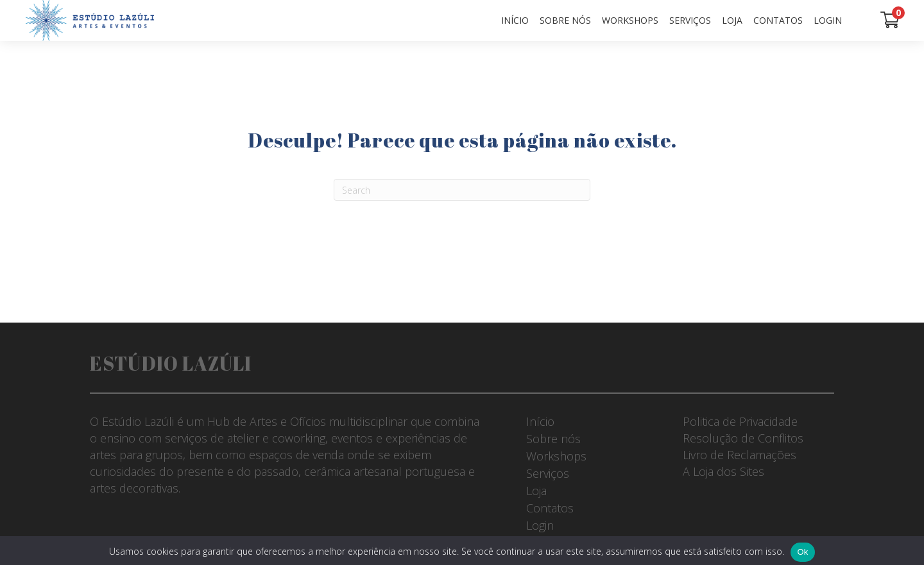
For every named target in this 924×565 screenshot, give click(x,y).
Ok (802, 552)
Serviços (690, 20)
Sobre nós (565, 20)
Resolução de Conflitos (743, 438)
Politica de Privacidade (740, 421)
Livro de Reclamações (740, 455)
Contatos (778, 20)
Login (828, 20)
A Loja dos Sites (723, 471)
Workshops (630, 20)
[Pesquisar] (462, 190)
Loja (732, 20)
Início (515, 20)
